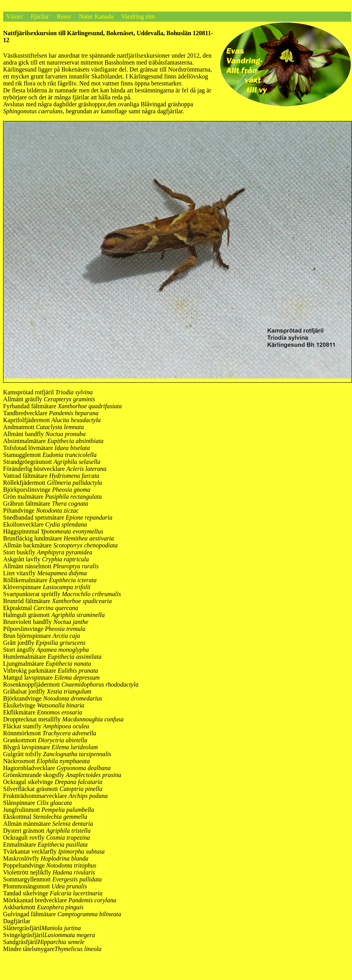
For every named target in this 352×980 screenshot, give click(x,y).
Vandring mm (138, 16)
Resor (64, 16)
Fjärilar (40, 16)
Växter (15, 16)
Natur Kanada (96, 16)
